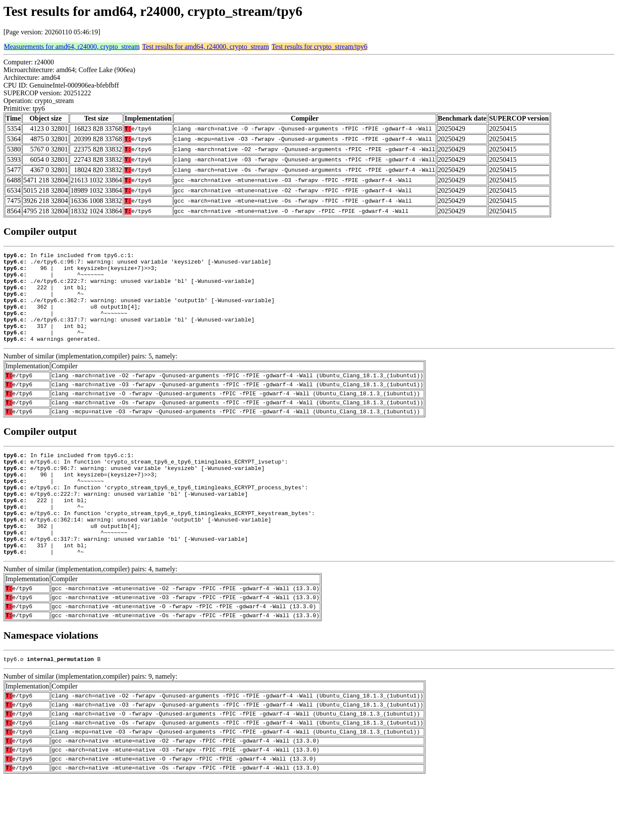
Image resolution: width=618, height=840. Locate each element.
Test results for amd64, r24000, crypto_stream (205, 47)
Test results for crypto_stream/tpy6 (320, 47)
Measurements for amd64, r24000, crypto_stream (72, 47)
